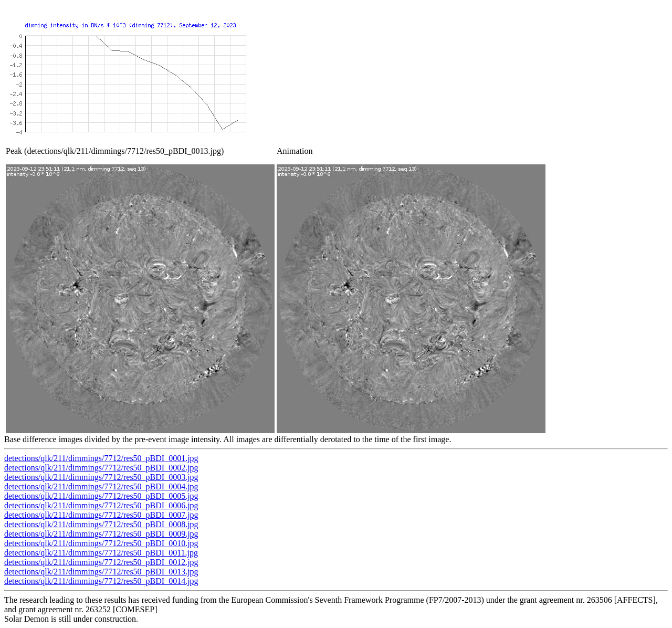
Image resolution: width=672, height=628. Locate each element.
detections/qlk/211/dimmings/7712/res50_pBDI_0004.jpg (101, 486)
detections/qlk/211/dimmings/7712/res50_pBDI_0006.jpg (101, 505)
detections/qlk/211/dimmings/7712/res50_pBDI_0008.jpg (101, 524)
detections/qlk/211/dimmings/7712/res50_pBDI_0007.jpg (101, 515)
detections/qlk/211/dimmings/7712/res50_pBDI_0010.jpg (101, 543)
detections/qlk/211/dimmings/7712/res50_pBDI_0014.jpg (101, 581)
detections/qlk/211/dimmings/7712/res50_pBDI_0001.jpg (101, 458)
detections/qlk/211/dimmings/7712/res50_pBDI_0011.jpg (101, 553)
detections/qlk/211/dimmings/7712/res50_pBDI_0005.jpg (101, 496)
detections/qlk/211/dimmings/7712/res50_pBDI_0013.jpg (101, 572)
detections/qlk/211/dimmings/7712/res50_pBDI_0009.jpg (101, 534)
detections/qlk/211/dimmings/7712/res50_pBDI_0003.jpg (101, 477)
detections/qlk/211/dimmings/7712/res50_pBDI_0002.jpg (101, 468)
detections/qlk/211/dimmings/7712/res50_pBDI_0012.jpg (101, 562)
